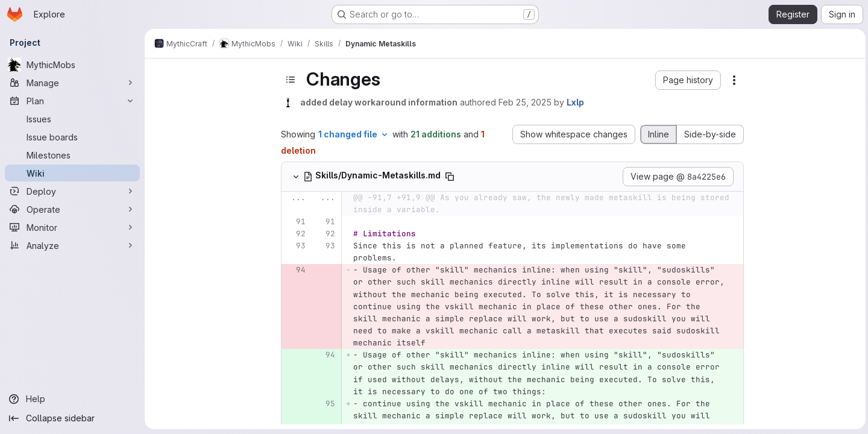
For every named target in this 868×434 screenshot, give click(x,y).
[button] (687, 80)
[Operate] (72, 209)
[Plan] (72, 101)
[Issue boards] (72, 137)
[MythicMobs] (72, 64)
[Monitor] (72, 227)
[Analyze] (72, 245)
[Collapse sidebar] (72, 418)
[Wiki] (72, 173)
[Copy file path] (449, 177)
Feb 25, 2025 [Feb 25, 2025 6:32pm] (524, 102)
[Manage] (72, 83)
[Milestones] (72, 155)
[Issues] (72, 119)
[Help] (72, 399)
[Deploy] (72, 191)
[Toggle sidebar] (290, 80)
